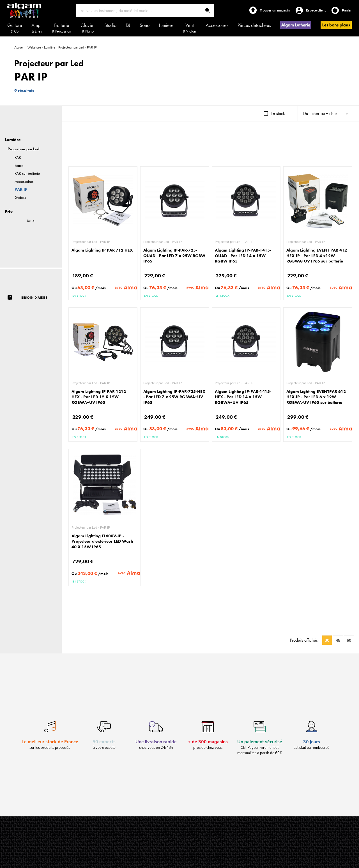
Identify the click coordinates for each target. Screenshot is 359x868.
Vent (189, 28)
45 (338, 640)
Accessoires (217, 25)
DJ (128, 25)
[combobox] (145, 11)
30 (327, 640)
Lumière (166, 25)
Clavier (88, 28)
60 (349, 640)
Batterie (62, 28)
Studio (110, 25)
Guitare (15, 28)
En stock (278, 113)
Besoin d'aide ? (34, 298)
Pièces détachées (254, 25)
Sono (145, 25)
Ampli (37, 28)
